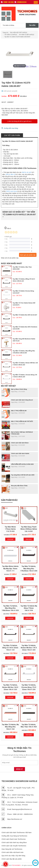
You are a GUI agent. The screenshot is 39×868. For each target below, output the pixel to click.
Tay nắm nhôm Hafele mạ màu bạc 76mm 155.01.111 (10, 569)
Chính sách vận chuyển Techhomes (14, 846)
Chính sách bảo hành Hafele (20, 453)
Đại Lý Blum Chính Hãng (19, 389)
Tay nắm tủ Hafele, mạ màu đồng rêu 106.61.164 (10, 727)
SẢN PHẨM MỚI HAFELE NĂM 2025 (22, 464)
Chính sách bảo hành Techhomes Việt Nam (17, 832)
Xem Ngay (10, 539)
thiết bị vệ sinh (27, 172)
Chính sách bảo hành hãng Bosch (22, 400)
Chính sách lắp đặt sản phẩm (12, 859)
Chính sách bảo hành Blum (20, 443)
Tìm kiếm (32, 25)
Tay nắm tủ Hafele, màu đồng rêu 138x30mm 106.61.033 (10, 608)
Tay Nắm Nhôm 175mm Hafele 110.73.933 (10, 529)
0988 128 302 (7, 2)
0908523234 (21, 2)
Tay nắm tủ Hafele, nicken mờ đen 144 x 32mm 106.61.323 (10, 687)
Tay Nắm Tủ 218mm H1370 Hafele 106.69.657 (17, 37)
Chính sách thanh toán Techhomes (14, 839)
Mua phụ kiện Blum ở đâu (19, 486)
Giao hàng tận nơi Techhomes (12, 849)
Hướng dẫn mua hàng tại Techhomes (14, 836)
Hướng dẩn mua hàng (10, 128)
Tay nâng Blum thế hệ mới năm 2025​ (23, 475)
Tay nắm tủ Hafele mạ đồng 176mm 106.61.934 (29, 608)
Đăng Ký (19, 769)
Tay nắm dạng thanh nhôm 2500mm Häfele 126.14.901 (29, 529)
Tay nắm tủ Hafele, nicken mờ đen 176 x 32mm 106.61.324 (29, 648)
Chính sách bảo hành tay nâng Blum (14, 842)
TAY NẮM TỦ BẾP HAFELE (26, 35)
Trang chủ (5, 33)
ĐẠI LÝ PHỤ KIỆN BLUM (19, 411)
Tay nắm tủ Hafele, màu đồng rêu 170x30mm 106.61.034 (29, 569)
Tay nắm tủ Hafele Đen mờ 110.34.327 (25, 315)
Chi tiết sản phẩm (12, 135)
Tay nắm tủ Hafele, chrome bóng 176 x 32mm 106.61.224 (29, 687)
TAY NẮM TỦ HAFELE (11, 35)
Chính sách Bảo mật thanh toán (12, 852)
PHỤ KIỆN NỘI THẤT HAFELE (19, 33)
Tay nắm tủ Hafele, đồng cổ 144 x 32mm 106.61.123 (10, 648)
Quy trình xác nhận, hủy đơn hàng (13, 856)
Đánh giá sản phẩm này (28, 255)
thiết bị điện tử (11, 174)
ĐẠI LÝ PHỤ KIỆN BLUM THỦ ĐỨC (22, 421)
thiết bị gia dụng (11, 191)
